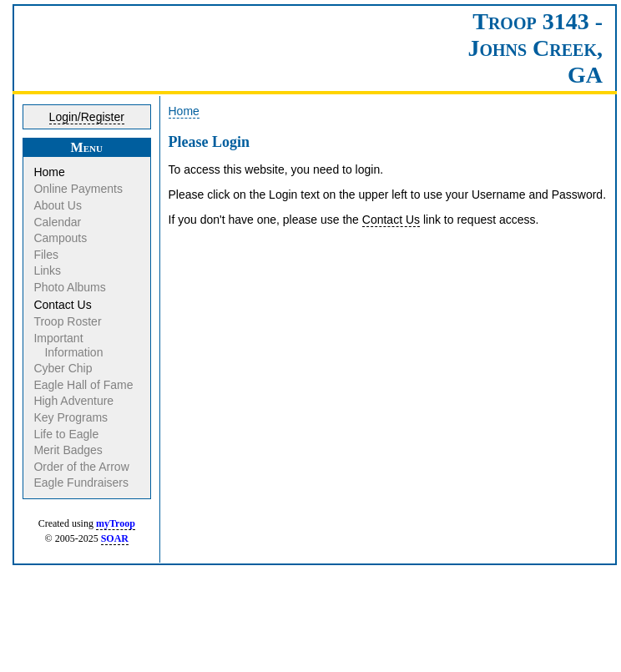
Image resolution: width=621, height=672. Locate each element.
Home (50, 172)
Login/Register (87, 117)
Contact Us (63, 305)
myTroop (116, 523)
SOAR (115, 538)
